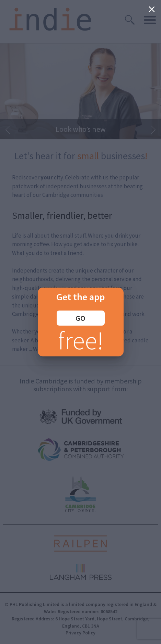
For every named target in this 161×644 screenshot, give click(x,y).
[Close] (152, 9)
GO (80, 318)
